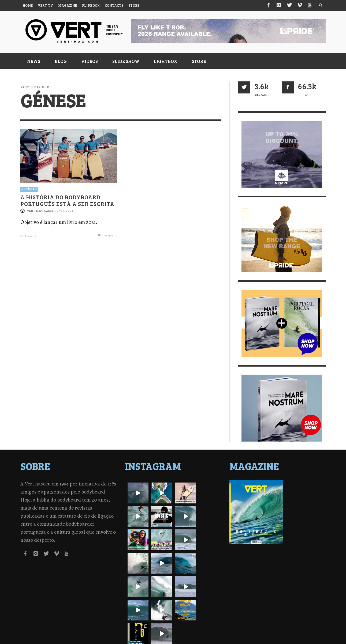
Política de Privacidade (42, 630)
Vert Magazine (40, 211)
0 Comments (107, 236)
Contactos (121, 630)
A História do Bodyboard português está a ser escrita (67, 200)
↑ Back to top (314, 622)
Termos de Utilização (87, 630)
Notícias (29, 189)
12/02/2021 (64, 211)
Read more (29, 236)
